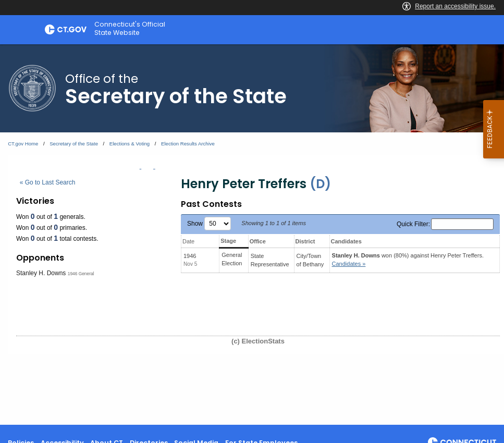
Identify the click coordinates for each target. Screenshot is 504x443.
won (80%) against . (408, 260)
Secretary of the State (74, 144)
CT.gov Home (23, 144)
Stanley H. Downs (41, 273)
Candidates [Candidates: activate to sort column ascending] (346, 241)
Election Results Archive (188, 144)
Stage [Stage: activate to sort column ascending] (228, 241)
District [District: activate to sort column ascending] (305, 241)
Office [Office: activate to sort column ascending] (258, 241)
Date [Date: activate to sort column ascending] (188, 241)
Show (209, 224)
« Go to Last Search (48, 182)
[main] (252, 235)
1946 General (81, 274)
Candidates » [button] (349, 264)
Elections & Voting (130, 144)
